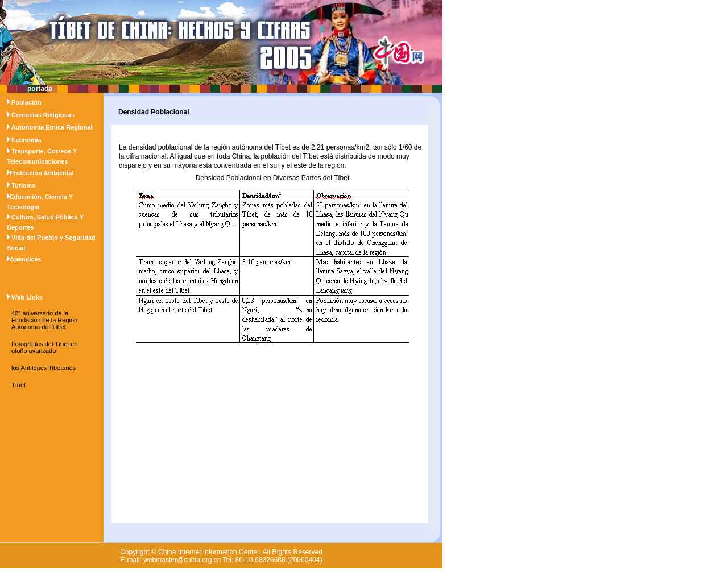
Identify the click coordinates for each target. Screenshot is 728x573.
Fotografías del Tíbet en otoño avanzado (45, 347)
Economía (26, 140)
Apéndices (26, 259)
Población (26, 102)
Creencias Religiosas (43, 115)
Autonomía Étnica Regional (52, 127)
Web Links (27, 297)
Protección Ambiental (42, 173)
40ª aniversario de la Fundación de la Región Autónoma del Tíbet (44, 320)
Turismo (24, 185)
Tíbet (18, 385)
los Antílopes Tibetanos (44, 368)
